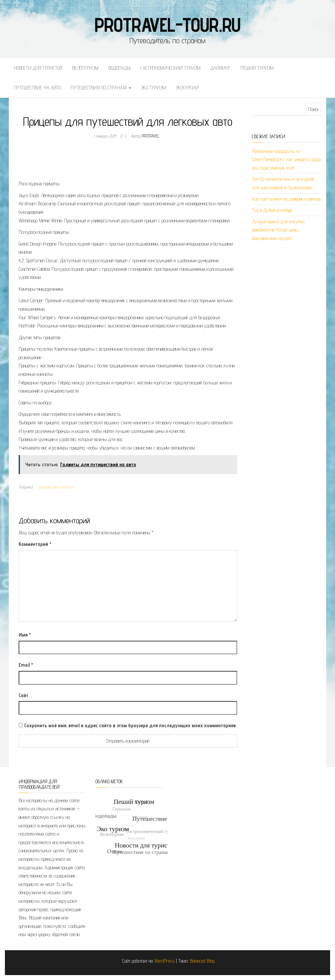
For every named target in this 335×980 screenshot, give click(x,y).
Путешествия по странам (101, 88)
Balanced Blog (202, 961)
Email (26, 665)
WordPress (165, 961)
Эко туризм (153, 88)
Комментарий (35, 544)
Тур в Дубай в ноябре (272, 210)
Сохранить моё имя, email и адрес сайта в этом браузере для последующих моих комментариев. (131, 725)
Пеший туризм (257, 68)
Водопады (119, 68)
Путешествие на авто (37, 88)
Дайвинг (220, 68)
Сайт (24, 695)
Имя (25, 635)
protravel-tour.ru (168, 25)
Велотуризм (85, 68)
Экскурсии (187, 88)
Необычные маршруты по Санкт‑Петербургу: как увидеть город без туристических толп (286, 159)
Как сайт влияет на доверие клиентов (286, 199)
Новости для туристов (38, 68)
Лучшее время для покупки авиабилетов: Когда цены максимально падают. (278, 230)
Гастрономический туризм (170, 68)
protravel (151, 136)
